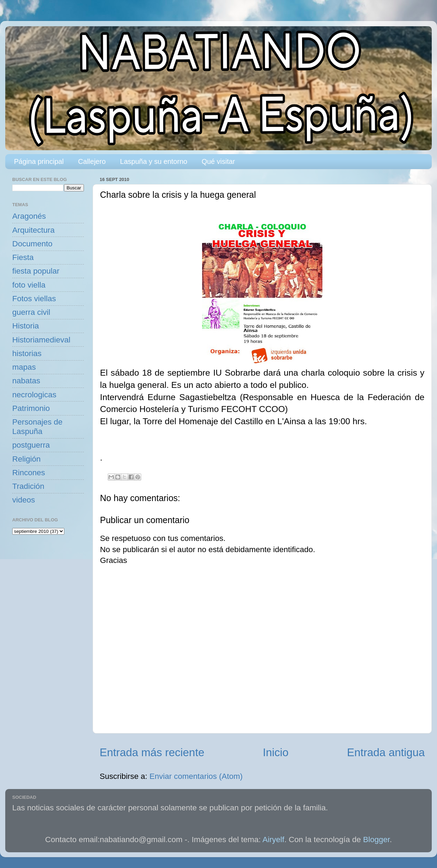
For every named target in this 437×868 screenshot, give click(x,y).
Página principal (39, 161)
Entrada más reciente (152, 752)
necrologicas (34, 395)
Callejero (92, 161)
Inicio (276, 752)
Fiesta (23, 257)
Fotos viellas (34, 299)
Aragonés (29, 216)
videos (24, 500)
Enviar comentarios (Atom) (196, 776)
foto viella (29, 285)
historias (27, 353)
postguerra (31, 445)
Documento (32, 244)
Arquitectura (33, 230)
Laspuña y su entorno (153, 161)
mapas (24, 367)
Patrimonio (31, 408)
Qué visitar (218, 161)
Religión (26, 459)
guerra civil (31, 312)
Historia (26, 326)
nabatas (26, 381)
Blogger (377, 840)
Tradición (28, 486)
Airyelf (274, 840)
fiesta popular (36, 271)
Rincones (29, 473)
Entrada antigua (386, 752)
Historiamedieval (41, 340)
